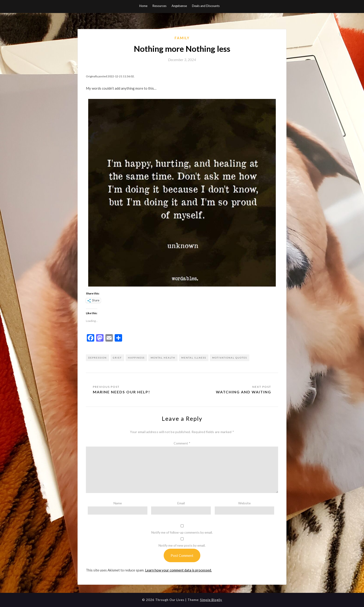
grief (117, 358)
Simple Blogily (211, 600)
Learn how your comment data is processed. (178, 570)
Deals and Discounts (206, 6)
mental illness (194, 358)
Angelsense (179, 6)
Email (181, 503)
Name (118, 503)
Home (143, 6)
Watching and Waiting (244, 392)
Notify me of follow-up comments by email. (182, 532)
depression (97, 358)
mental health (163, 358)
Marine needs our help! (122, 392)
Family (182, 38)
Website (244, 503)
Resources (159, 6)
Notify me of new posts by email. (182, 545)
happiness (136, 358)
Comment (182, 443)
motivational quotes (230, 358)
